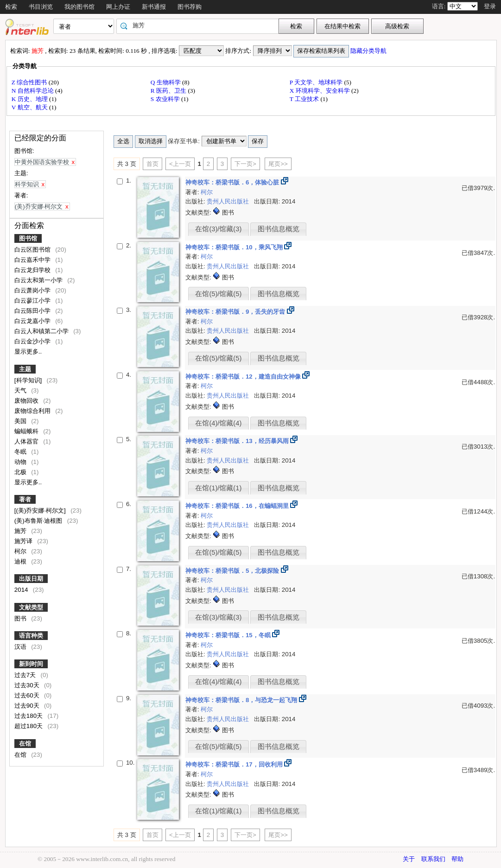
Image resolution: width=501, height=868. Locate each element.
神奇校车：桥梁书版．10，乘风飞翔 (235, 247)
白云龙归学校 (33, 270)
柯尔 (21, 551)
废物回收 (27, 401)
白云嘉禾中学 (33, 260)
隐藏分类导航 (369, 51)
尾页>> (278, 164)
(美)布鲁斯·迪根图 (39, 521)
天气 (21, 390)
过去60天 (28, 695)
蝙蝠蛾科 (27, 431)
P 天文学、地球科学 (317, 82)
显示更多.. (28, 352)
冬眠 (21, 452)
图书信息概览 (279, 229)
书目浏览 (41, 7)
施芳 (21, 531)
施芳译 (24, 541)
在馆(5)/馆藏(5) (218, 294)
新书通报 (154, 7)
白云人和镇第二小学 (42, 331)
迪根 (21, 561)
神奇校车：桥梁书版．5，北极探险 (233, 571)
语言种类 (31, 636)
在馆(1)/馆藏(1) (218, 488)
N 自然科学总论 (33, 91)
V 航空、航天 (30, 107)
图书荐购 (190, 7)
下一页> (245, 164)
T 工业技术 (305, 99)
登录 (490, 6)
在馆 (25, 744)
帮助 (457, 859)
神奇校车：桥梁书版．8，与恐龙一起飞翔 (242, 700)
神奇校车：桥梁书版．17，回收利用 (235, 764)
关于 (409, 859)
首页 (152, 164)
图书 (21, 618)
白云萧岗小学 (33, 290)
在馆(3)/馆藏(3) (218, 229)
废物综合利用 (33, 411)
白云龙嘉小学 (33, 321)
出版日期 (31, 579)
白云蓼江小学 (33, 301)
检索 (11, 7)
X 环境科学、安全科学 (320, 91)
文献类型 (31, 607)
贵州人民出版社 (229, 201)
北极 (21, 472)
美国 (21, 421)
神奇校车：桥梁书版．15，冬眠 (229, 635)
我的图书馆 (79, 7)
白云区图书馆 (33, 250)
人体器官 (27, 441)
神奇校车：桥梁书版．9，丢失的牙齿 (236, 312)
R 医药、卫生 (169, 91)
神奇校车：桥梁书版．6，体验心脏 (233, 182)
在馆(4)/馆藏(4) (218, 423)
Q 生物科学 (166, 82)
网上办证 (118, 7)
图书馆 (28, 238)
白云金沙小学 (33, 341)
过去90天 (28, 706)
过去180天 (29, 716)
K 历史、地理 (30, 99)
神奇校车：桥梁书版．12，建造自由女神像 (244, 377)
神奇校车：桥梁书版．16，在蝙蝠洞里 (238, 506)
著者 (25, 499)
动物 (21, 462)
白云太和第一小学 (39, 280)
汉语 (21, 647)
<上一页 (180, 164)
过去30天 (28, 685)
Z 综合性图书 (30, 82)
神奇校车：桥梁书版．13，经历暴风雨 (238, 441)
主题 (25, 369)
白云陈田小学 (33, 311)
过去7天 (26, 675)
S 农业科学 (166, 99)
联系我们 (433, 859)
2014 (22, 590)
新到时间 (31, 664)
